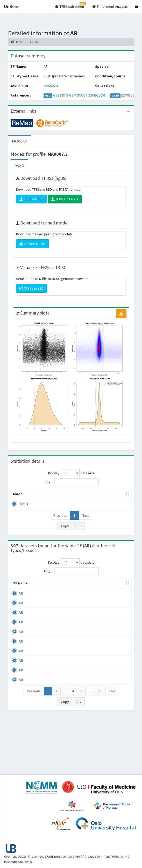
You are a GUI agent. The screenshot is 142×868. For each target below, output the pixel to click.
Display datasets (71, 473)
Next (85, 521)
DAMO (19, 166)
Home (17, 42)
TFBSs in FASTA (65, 199)
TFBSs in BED (31, 199)
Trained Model (33, 244)
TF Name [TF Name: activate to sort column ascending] (18, 591)
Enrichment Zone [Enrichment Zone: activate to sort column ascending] (89, 496)
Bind (12, 6)
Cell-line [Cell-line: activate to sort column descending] (40, 593)
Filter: (71, 482)
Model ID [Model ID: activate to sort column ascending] (62, 496)
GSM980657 (78, 95)
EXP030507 (130, 95)
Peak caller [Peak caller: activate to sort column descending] (38, 496)
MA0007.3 (51, 86)
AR (21, 604)
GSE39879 (61, 95)
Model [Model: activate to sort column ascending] (18, 499)
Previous (60, 521)
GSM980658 (97, 95)
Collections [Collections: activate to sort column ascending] (113, 593)
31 (100, 746)
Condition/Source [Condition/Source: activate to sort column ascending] (72, 593)
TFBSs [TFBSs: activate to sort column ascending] (118, 499)
